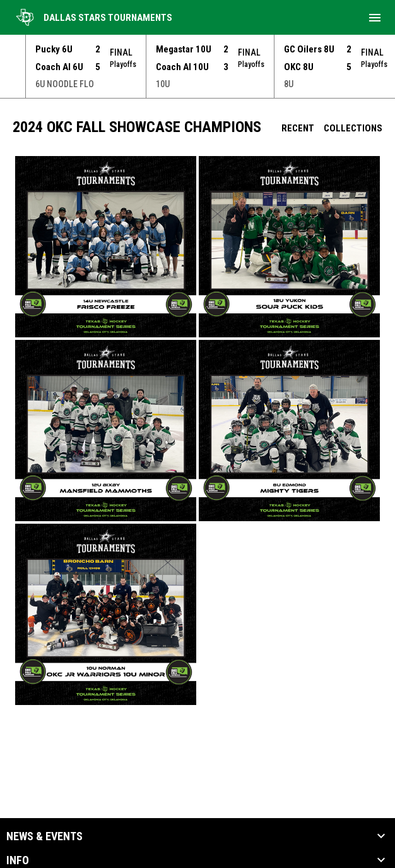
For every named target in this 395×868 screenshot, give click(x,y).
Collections (353, 128)
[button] (106, 247)
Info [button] (18, 860)
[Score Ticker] (197, 66)
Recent (298, 128)
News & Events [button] (44, 836)
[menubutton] (375, 18)
